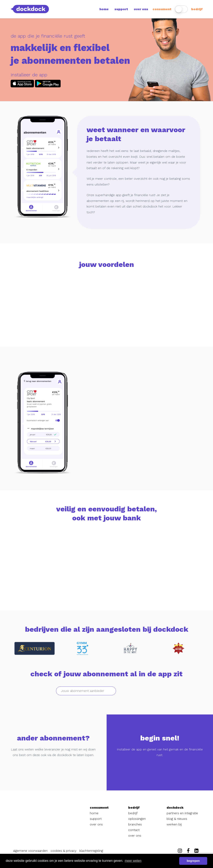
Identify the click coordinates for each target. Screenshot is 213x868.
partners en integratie (182, 813)
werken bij (174, 824)
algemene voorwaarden (30, 851)
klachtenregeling (91, 851)
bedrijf (197, 9)
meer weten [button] (133, 861)
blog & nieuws (177, 819)
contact (134, 830)
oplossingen (137, 819)
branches (135, 824)
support (121, 9)
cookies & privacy (63, 851)
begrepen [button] (193, 861)
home (104, 9)
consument (162, 9)
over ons (141, 9)
